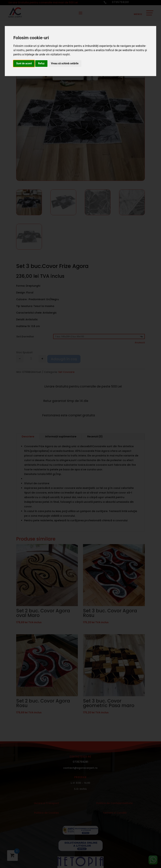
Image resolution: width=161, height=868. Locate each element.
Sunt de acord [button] (24, 63)
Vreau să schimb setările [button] (65, 63)
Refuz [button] (41, 63)
